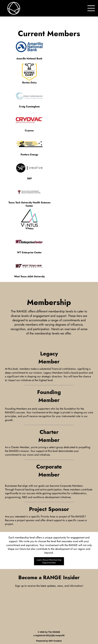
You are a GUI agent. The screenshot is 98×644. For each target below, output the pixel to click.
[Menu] (91, 8)
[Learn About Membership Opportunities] (49, 561)
